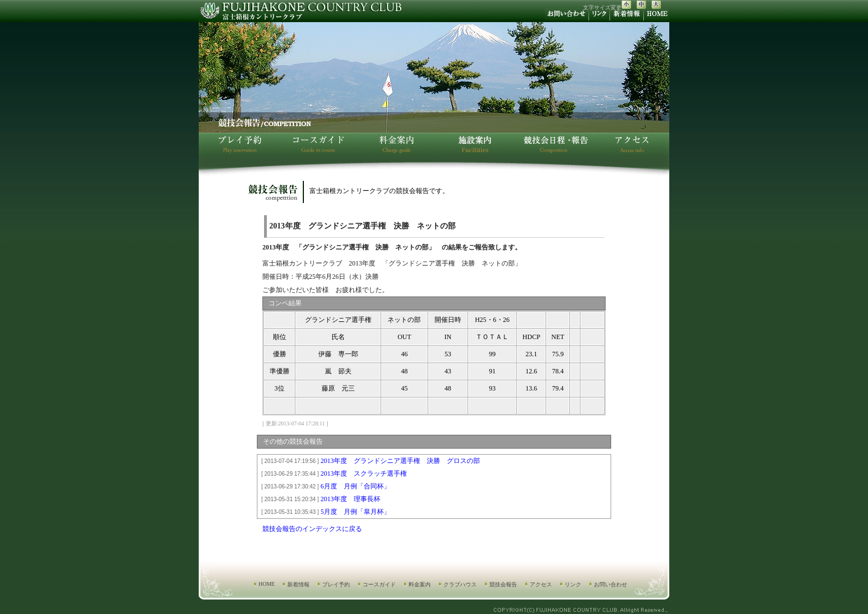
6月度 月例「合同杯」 (324, 486)
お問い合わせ (611, 584)
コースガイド (379, 584)
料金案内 (420, 584)
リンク (573, 584)
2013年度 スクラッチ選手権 (332, 473)
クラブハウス (460, 584)
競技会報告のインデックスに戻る (312, 529)
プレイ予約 (336, 584)
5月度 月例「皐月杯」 (324, 512)
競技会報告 (503, 584)
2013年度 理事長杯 (319, 499)
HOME (267, 584)
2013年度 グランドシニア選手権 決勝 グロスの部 (369, 461)
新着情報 (298, 584)
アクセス (541, 584)
